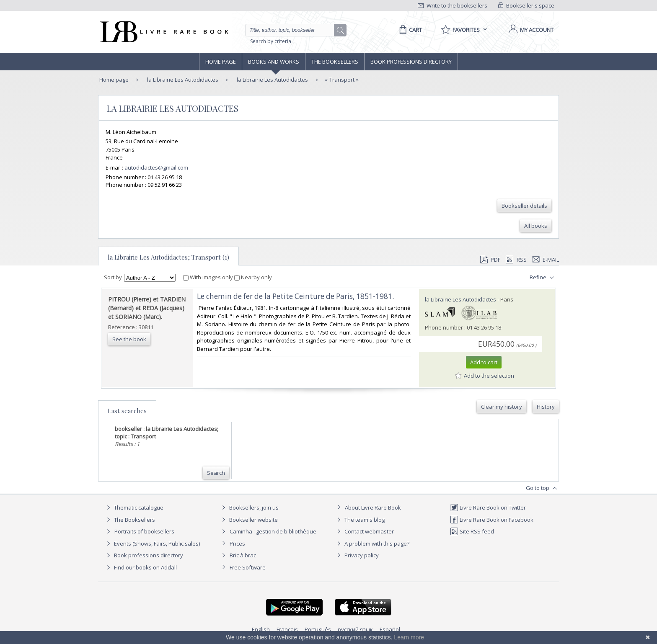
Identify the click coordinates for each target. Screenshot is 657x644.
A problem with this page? (372, 544)
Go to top (542, 488)
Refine (543, 278)
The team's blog (360, 520)
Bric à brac (243, 555)
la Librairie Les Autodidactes (182, 80)
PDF (490, 260)
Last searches (127, 411)
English (261, 629)
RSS (515, 260)
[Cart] (409, 30)
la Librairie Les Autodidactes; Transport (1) (168, 257)
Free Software (248, 567)
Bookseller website (249, 520)
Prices (237, 544)
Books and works (274, 62)
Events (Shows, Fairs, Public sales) (152, 544)
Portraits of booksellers (144, 531)
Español (390, 629)
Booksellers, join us (249, 507)
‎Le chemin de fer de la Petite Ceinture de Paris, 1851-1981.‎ (295, 296)
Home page (221, 62)
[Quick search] (293, 30)
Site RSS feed (472, 531)
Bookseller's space (526, 5)
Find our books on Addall (141, 567)
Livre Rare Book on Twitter (488, 507)
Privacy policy (357, 555)
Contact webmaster (364, 531)
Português (318, 629)
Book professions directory (411, 62)
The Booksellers (335, 62)
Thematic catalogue (134, 507)
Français (287, 629)
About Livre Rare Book (373, 507)
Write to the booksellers (453, 5)
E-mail (546, 260)
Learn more (409, 637)
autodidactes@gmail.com (156, 167)
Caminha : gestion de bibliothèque (273, 531)
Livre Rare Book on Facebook (492, 520)
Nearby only (253, 277)
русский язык (355, 629)
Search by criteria (271, 41)
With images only (209, 277)
